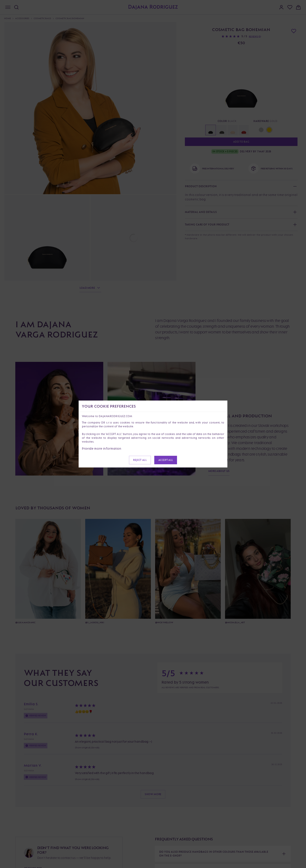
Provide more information (102, 448)
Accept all (166, 460)
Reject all (140, 460)
